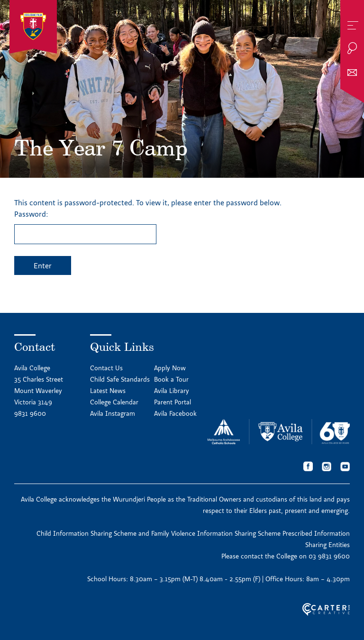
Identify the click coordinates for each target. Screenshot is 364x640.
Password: (85, 227)
